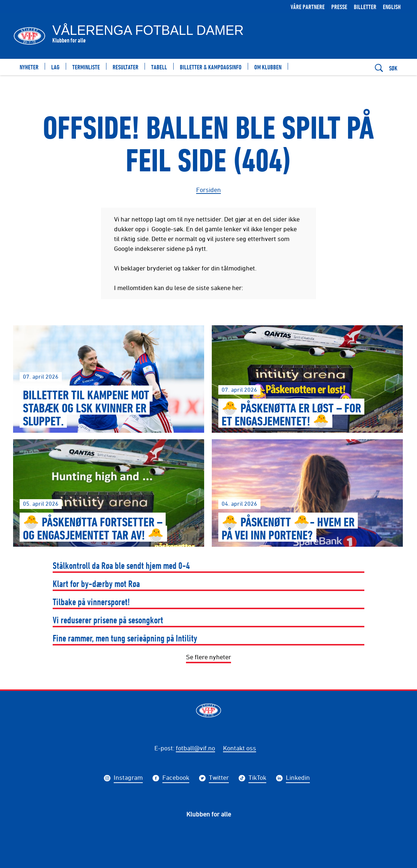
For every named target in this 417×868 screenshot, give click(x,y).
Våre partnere (308, 7)
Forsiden (208, 190)
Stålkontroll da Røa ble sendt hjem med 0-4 (121, 565)
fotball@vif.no (195, 748)
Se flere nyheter (208, 657)
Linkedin (298, 778)
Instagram (128, 778)
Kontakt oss (240, 748)
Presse (339, 7)
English (392, 7)
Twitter (219, 778)
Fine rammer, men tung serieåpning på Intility (125, 638)
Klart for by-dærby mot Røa (96, 584)
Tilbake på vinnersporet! (91, 602)
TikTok (257, 778)
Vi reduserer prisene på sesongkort (108, 620)
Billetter (365, 7)
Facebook (176, 778)
